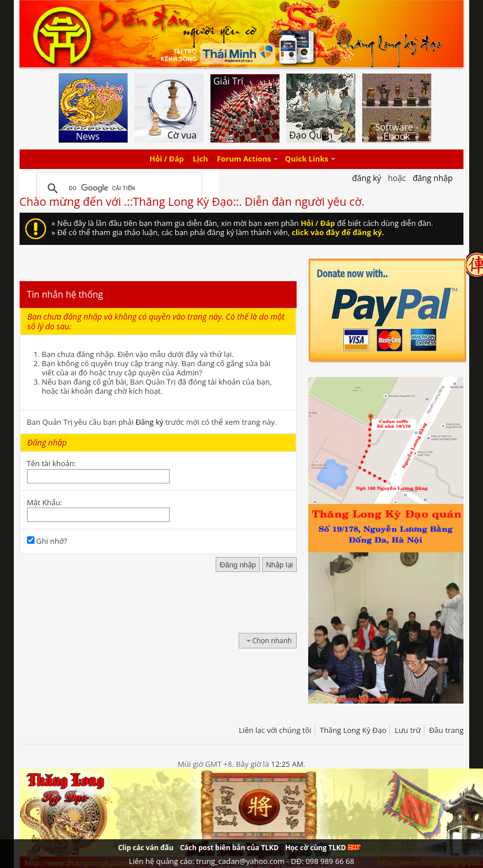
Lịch (200, 159)
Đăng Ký (367, 178)
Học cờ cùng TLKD (323, 848)
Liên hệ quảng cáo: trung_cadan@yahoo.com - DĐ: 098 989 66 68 (241, 861)
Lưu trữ (407, 730)
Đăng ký (149, 422)
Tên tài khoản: (52, 463)
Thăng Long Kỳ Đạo (353, 730)
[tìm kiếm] (118, 189)
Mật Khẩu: (45, 502)
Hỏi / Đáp (167, 159)
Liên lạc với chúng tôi (275, 730)
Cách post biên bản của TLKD (229, 848)
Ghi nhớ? (47, 541)
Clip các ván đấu (145, 848)
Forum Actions (244, 159)
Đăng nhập (433, 178)
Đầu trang (446, 730)
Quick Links (307, 159)
